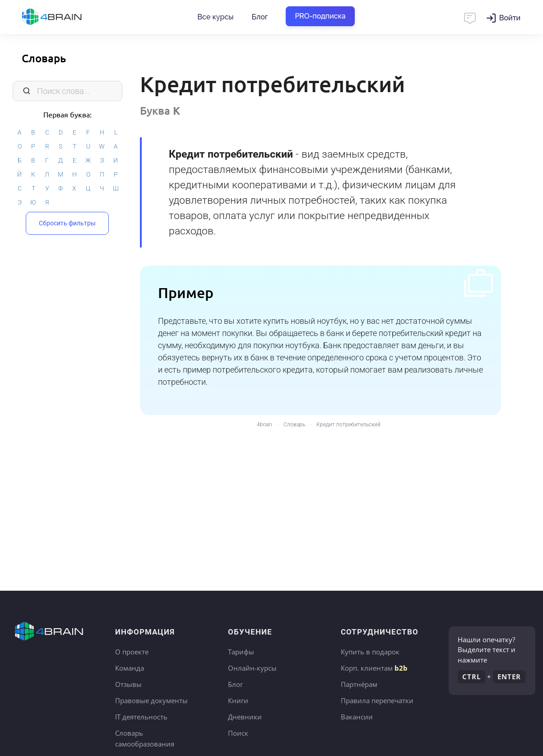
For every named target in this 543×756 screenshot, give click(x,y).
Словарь (44, 58)
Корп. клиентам (374, 668)
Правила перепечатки (377, 700)
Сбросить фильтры (67, 223)
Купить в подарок (370, 652)
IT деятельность (141, 717)
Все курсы (215, 17)
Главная (68, 17)
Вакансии (357, 717)
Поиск (238, 733)
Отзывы (128, 684)
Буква (160, 110)
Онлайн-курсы (252, 668)
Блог (260, 17)
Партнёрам (359, 684)
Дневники (245, 717)
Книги (238, 700)
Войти (510, 18)
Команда (130, 668)
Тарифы (241, 652)
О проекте (132, 652)
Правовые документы (151, 700)
